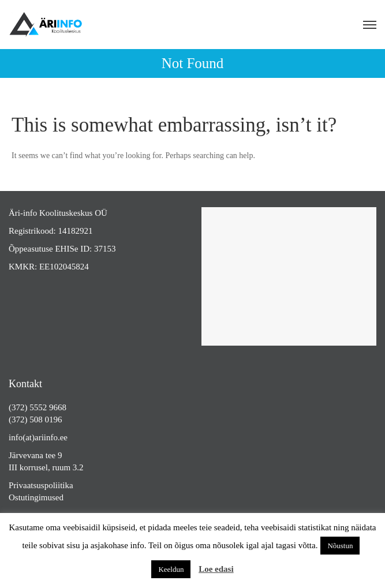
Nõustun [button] (340, 546)
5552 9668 (48, 407)
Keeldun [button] (171, 569)
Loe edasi (216, 569)
